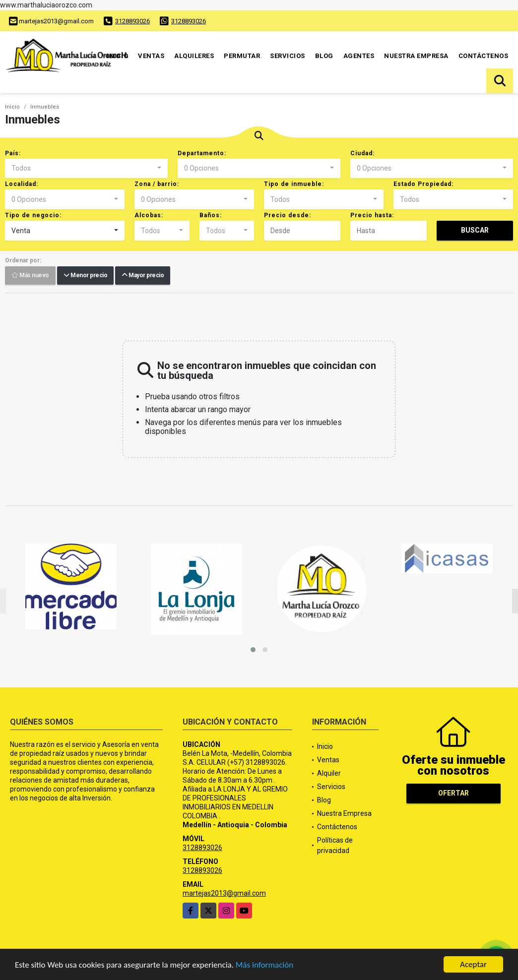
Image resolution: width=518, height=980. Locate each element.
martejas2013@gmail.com (224, 893)
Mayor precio (143, 276)
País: (13, 153)
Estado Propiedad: (423, 184)
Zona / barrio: (157, 184)
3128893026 (132, 21)
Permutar (242, 56)
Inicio (117, 56)
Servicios (288, 56)
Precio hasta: (372, 215)
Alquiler (329, 773)
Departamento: (202, 153)
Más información (264, 965)
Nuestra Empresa (416, 56)
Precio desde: (288, 215)
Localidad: (22, 184)
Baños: (211, 215)
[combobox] (86, 169)
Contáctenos (484, 56)
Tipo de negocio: (33, 215)
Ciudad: (362, 153)
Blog (324, 56)
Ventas (151, 56)
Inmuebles (45, 107)
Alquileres (194, 56)
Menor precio (85, 276)
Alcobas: (149, 215)
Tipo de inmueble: (294, 184)
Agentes (359, 56)
